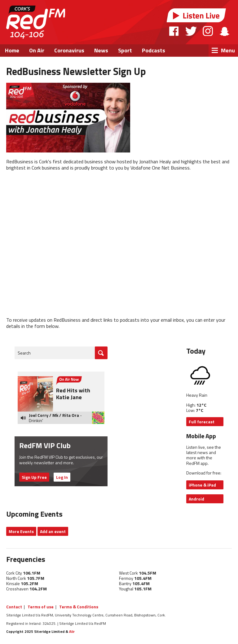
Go (101, 353)
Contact (14, 607)
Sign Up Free (34, 477)
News (101, 50)
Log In (62, 477)
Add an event (53, 531)
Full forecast (202, 422)
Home (12, 50)
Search (24, 353)
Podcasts (154, 50)
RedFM (36, 22)
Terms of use (41, 607)
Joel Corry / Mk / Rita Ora (54, 415)
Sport (125, 50)
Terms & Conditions (79, 607)
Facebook (174, 31)
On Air (37, 50)
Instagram (208, 31)
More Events (21, 531)
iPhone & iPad (202, 485)
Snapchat (224, 31)
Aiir (72, 631)
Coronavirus (69, 50)
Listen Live (196, 15)
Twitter (191, 31)
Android (196, 499)
